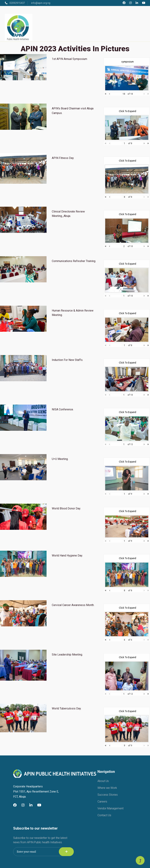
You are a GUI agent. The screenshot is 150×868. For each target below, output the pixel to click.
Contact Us (104, 815)
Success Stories (108, 795)
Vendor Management (110, 808)
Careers (102, 802)
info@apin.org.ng (41, 3)
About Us (103, 781)
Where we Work (107, 788)
